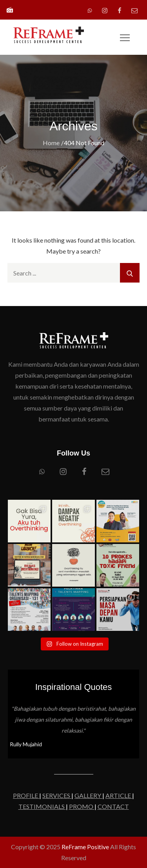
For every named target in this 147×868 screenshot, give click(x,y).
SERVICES (57, 795)
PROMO (82, 806)
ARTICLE (119, 795)
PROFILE (26, 795)
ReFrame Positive (85, 847)
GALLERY (88, 795)
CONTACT (113, 806)
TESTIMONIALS (42, 806)
